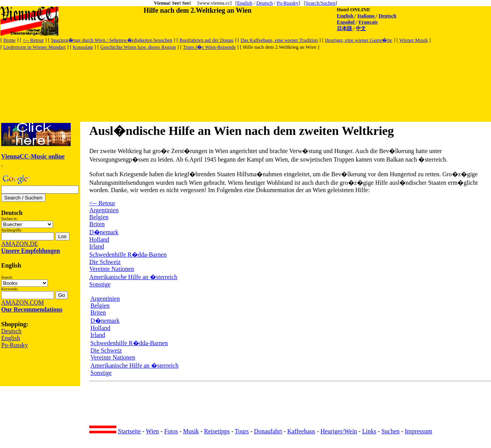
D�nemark (104, 232)
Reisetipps (217, 431)
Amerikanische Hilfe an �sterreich (133, 277)
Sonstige (100, 284)
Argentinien (104, 210)
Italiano (367, 16)
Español (346, 22)
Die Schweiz (105, 262)
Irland (97, 246)
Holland (99, 239)
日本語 (345, 28)
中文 (361, 28)
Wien (153, 431)
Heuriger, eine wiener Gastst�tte (358, 40)
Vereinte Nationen (112, 269)
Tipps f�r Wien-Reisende (210, 47)
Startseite (129, 431)
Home (10, 40)
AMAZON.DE (20, 244)
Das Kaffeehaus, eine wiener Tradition (279, 40)
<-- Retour (33, 40)
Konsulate (83, 47)
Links (369, 431)
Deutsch (265, 3)
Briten (97, 224)
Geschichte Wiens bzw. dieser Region (138, 47)
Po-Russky (287, 3)
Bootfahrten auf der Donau (206, 40)
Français (368, 22)
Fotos (171, 431)
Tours (242, 431)
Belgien (99, 217)
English (245, 3)
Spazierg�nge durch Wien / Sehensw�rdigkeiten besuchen (112, 40)
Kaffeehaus (302, 431)
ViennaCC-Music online (33, 156)
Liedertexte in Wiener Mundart (35, 47)
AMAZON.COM (23, 302)
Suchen (390, 431)
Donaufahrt (268, 431)
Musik (191, 431)
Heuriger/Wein (339, 431)
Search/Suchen (320, 3)
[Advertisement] (141, 68)
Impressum (419, 431)
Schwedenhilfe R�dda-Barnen (128, 255)
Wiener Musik (414, 40)
